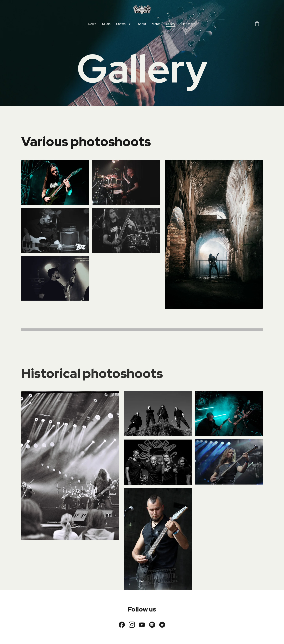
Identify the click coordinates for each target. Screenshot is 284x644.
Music (106, 24)
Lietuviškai (189, 24)
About (142, 24)
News (92, 24)
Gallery (171, 24)
